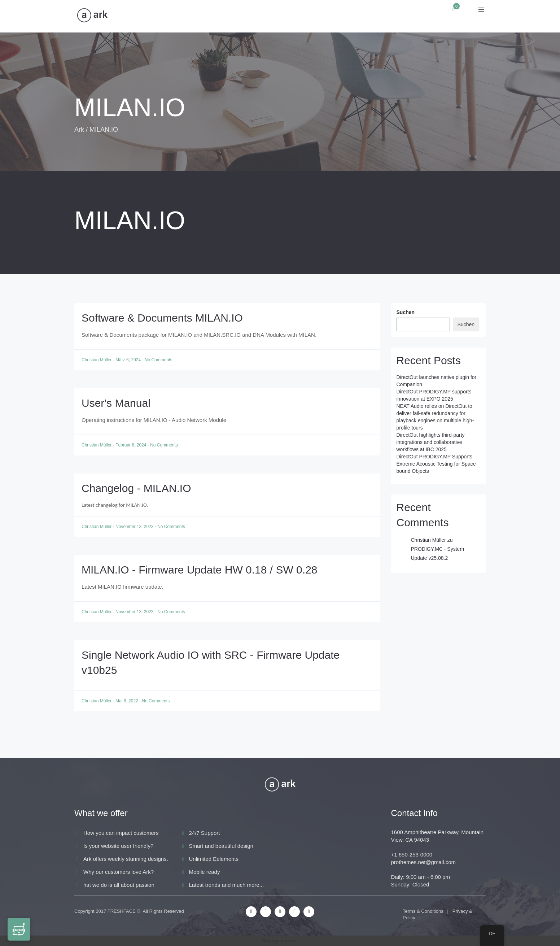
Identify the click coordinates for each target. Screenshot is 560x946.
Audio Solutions (242, 16)
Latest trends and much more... (227, 885)
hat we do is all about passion (119, 885)
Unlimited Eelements (214, 859)
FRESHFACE (122, 911)
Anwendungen (177, 16)
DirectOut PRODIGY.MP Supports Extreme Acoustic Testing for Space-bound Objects (437, 464)
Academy (332, 16)
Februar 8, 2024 (132, 445)
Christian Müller (97, 360)
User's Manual (116, 403)
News (293, 16)
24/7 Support (205, 833)
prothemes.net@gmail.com (423, 862)
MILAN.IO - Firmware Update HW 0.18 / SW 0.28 (200, 570)
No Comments (159, 360)
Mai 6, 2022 (127, 701)
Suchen (406, 312)
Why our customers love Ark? (119, 872)
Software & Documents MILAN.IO (162, 318)
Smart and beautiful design (221, 846)
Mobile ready (205, 872)
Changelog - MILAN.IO (136, 488)
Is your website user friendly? (118, 846)
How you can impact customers (121, 833)
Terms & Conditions (423, 911)
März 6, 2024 (129, 360)
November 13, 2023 (135, 527)
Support (376, 16)
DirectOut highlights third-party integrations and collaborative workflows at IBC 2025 (431, 442)
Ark (79, 130)
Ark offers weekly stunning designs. (126, 859)
